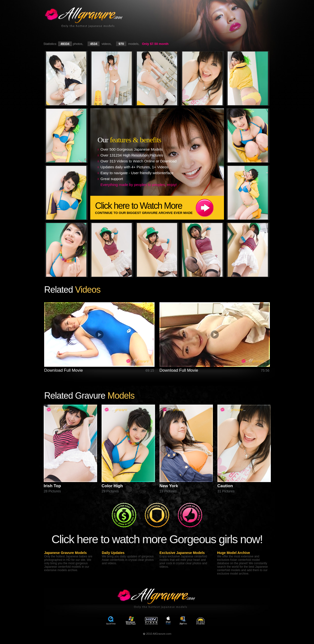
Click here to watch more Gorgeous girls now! (157, 539)
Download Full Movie (64, 370)
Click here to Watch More (160, 208)
